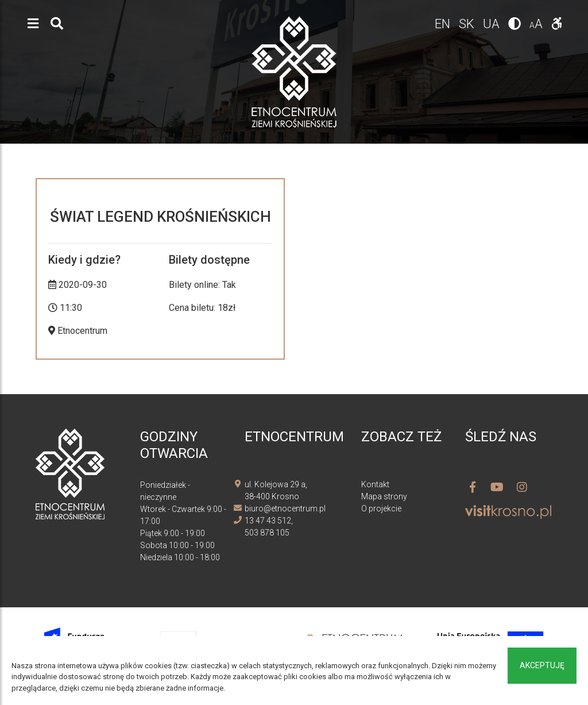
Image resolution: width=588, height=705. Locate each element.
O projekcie (381, 508)
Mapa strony (384, 496)
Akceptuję (542, 665)
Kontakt (375, 484)
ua (493, 24)
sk (468, 24)
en (444, 24)
